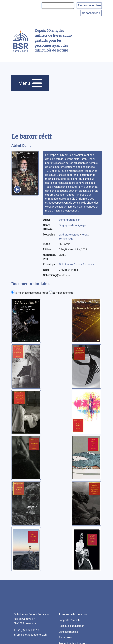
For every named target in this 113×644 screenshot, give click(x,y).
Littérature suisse (69, 235)
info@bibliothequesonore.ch (30, 635)
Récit (85, 235)
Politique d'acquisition (72, 626)
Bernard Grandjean (70, 220)
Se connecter (91, 13)
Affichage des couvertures (32, 293)
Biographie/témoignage (72, 225)
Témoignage (66, 239)
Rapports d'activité (70, 620)
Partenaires (65, 637)
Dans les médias (68, 632)
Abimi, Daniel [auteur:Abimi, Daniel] (22, 146)
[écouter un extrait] (17, 189)
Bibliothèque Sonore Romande (76, 264)
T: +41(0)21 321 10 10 (26, 630)
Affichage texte (63, 293)
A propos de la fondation (73, 614)
